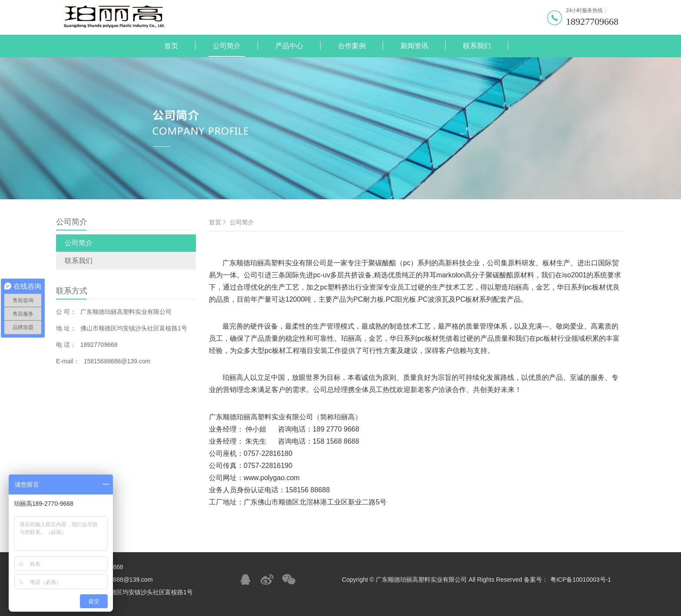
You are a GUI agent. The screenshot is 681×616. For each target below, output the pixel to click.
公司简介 (227, 46)
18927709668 (592, 21)
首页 (171, 46)
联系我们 (477, 46)
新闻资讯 (414, 46)
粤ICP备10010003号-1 (581, 580)
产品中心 (289, 46)
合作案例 (352, 46)
